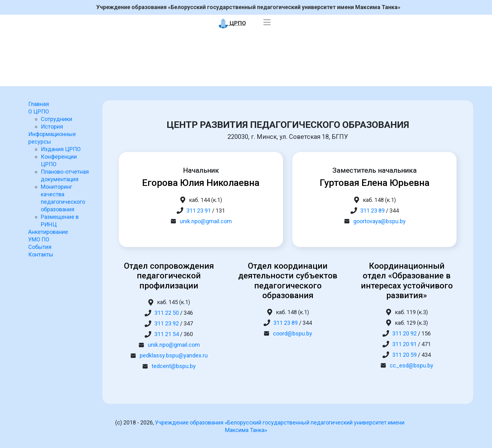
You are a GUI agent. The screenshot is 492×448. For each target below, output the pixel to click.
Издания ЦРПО (61, 149)
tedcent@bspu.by (174, 366)
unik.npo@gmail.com (206, 221)
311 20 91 (404, 344)
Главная (39, 104)
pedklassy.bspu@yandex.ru (174, 355)
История (52, 126)
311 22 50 (167, 313)
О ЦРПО (39, 111)
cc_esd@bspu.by (412, 365)
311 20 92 (404, 333)
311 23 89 (372, 211)
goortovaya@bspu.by (380, 221)
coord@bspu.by (293, 333)
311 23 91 (199, 211)
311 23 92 (167, 323)
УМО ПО (39, 239)
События (40, 247)
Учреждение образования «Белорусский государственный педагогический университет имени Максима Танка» (248, 7)
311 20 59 (404, 355)
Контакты (41, 254)
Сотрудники (56, 119)
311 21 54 (167, 334)
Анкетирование (48, 232)
